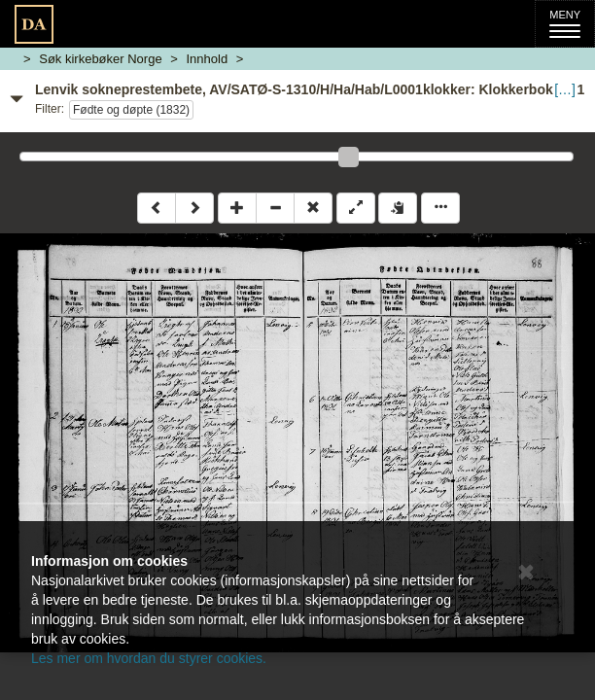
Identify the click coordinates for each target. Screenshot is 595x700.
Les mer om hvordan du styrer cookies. (149, 658)
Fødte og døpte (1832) (131, 110)
